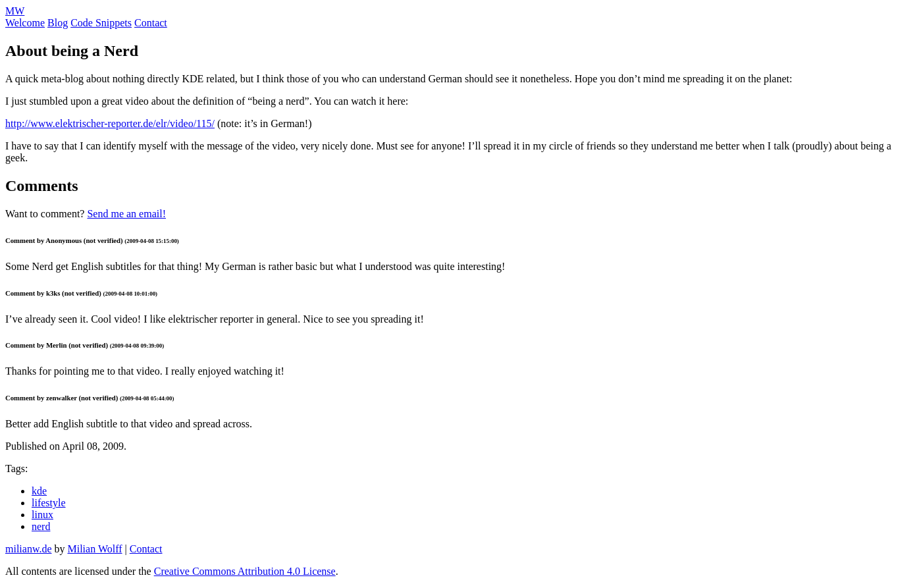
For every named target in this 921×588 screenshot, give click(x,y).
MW (15, 11)
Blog (58, 23)
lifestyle (49, 503)
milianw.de (29, 549)
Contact (151, 23)
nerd (41, 526)
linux (42, 515)
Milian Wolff (95, 549)
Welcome (25, 23)
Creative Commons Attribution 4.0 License (245, 571)
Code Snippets (101, 23)
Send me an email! (126, 214)
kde (39, 491)
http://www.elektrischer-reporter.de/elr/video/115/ (110, 123)
